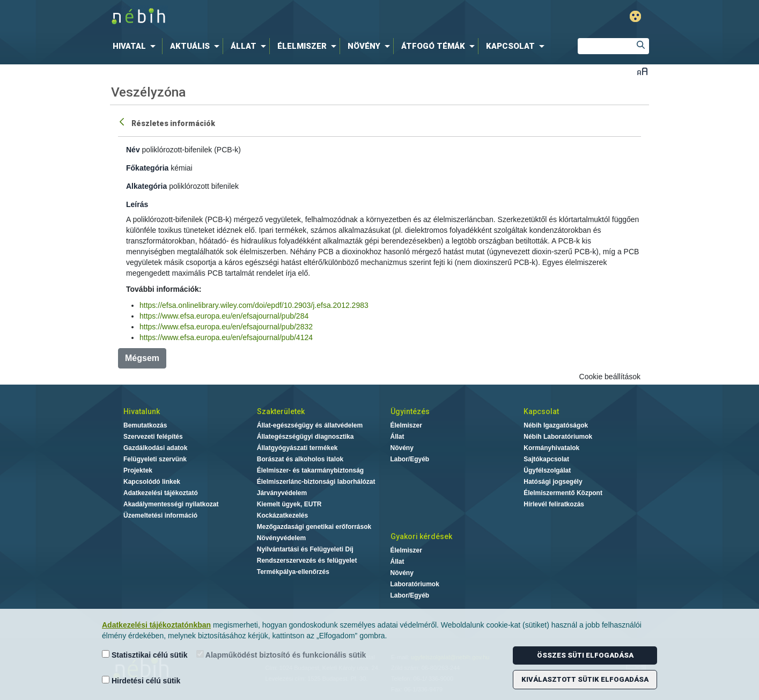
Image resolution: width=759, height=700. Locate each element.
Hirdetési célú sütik (141, 680)
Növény (402, 448)
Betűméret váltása (642, 71)
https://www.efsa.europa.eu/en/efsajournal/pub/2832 (226, 327)
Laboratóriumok (415, 584)
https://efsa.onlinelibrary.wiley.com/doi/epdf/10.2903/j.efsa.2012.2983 (254, 305)
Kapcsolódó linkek (152, 482)
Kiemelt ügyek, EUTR (289, 504)
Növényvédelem (281, 538)
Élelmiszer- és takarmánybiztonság (310, 470)
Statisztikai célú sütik (145, 655)
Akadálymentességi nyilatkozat (171, 504)
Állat (397, 437)
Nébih (265, 17)
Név (133, 150)
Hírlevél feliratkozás (554, 504)
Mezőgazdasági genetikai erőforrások (314, 527)
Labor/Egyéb (410, 459)
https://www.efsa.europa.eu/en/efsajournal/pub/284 (224, 316)
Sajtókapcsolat (546, 459)
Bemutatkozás (145, 425)
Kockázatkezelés (282, 515)
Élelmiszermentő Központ (563, 493)
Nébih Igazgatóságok (556, 425)
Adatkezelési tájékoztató (161, 493)
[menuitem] (136, 46)
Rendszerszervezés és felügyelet (307, 561)
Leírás (137, 204)
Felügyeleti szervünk (155, 459)
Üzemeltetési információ (160, 515)
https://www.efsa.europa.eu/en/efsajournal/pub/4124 (226, 337)
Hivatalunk (142, 411)
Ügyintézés (410, 411)
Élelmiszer (406, 425)
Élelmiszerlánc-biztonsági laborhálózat (316, 482)
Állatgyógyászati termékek (297, 448)
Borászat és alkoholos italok (300, 459)
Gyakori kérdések (421, 536)
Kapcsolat (541, 411)
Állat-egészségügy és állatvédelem (310, 425)
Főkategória (147, 168)
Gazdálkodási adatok (155, 448)
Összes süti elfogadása (585, 655)
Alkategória (146, 186)
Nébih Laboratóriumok (558, 437)
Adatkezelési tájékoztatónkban (156, 625)
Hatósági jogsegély (553, 482)
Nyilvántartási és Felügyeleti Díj (305, 549)
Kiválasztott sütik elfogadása (585, 679)
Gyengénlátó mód (635, 16)
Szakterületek (281, 411)
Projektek (138, 470)
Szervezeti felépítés (153, 437)
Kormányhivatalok (551, 448)
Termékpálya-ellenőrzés (293, 572)
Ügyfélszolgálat (547, 470)
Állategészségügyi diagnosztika (305, 437)
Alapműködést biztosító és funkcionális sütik (281, 655)
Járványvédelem (282, 493)
